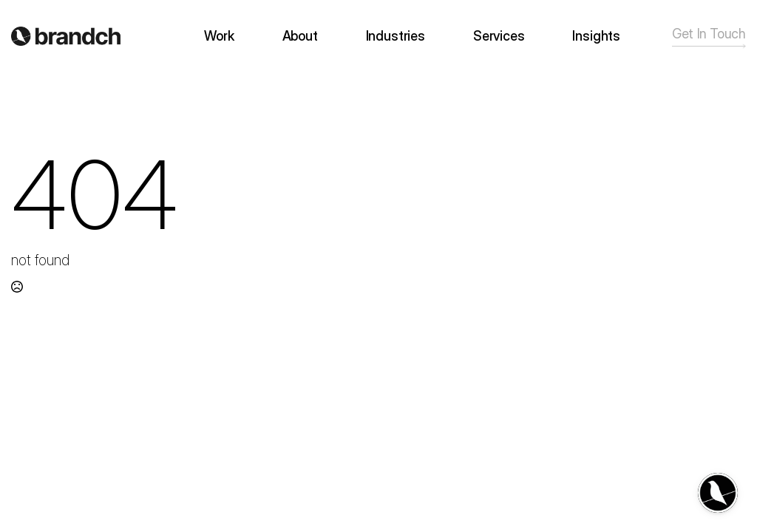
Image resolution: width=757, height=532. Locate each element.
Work (219, 36)
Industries (396, 36)
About (300, 36)
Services (499, 36)
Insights (596, 36)
